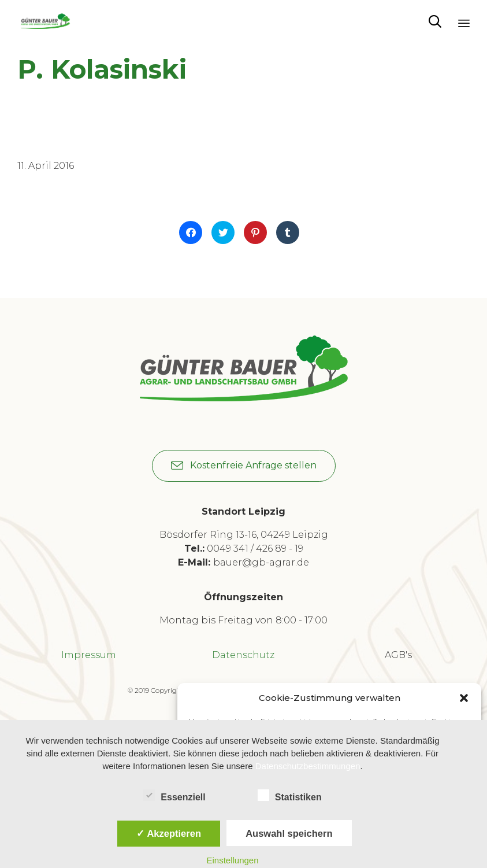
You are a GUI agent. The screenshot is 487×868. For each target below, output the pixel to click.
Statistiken (290, 795)
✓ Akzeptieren (169, 833)
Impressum (89, 655)
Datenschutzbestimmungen (308, 766)
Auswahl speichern (289, 833)
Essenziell (174, 795)
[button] (464, 698)
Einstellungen (232, 860)
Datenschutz (243, 655)
